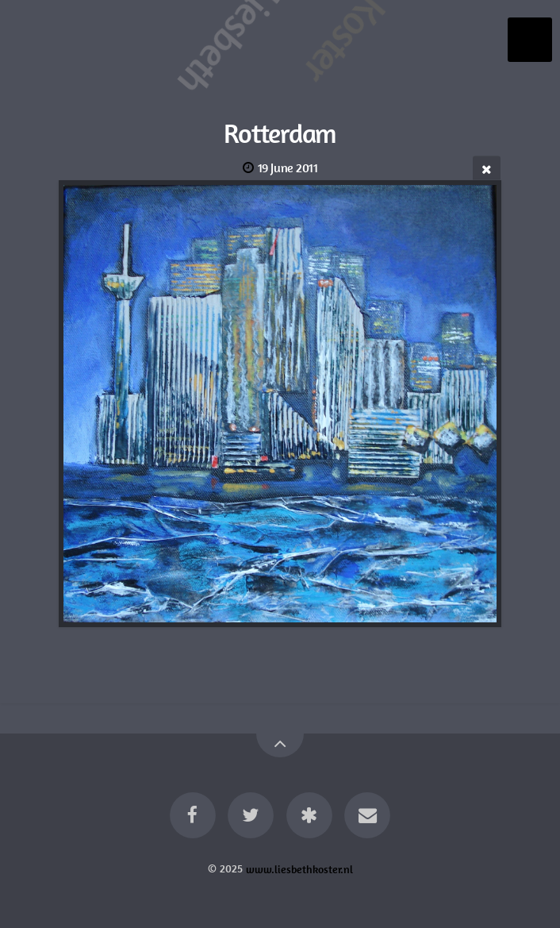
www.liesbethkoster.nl (299, 868)
